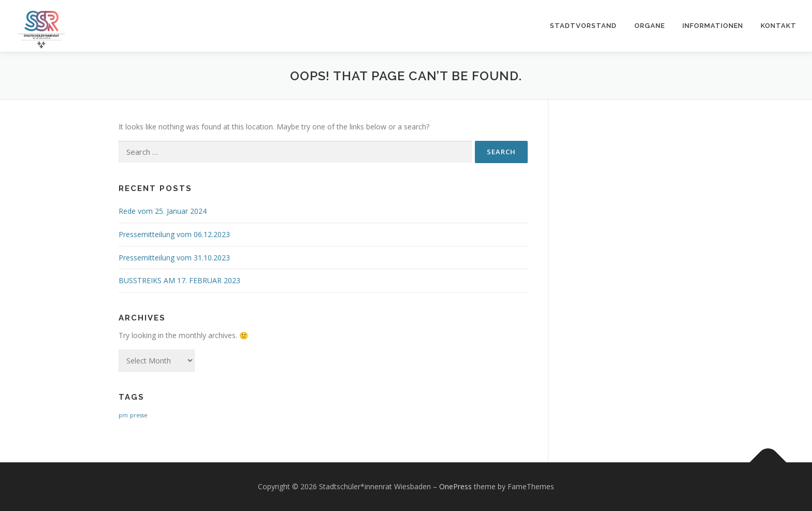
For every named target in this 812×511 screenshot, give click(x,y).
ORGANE (650, 26)
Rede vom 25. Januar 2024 (163, 211)
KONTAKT (779, 26)
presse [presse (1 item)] (139, 415)
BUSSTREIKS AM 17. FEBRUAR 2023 (179, 280)
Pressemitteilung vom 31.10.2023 (174, 258)
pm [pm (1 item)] (123, 415)
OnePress (455, 486)
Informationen (713, 26)
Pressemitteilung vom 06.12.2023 (174, 234)
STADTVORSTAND (583, 26)
